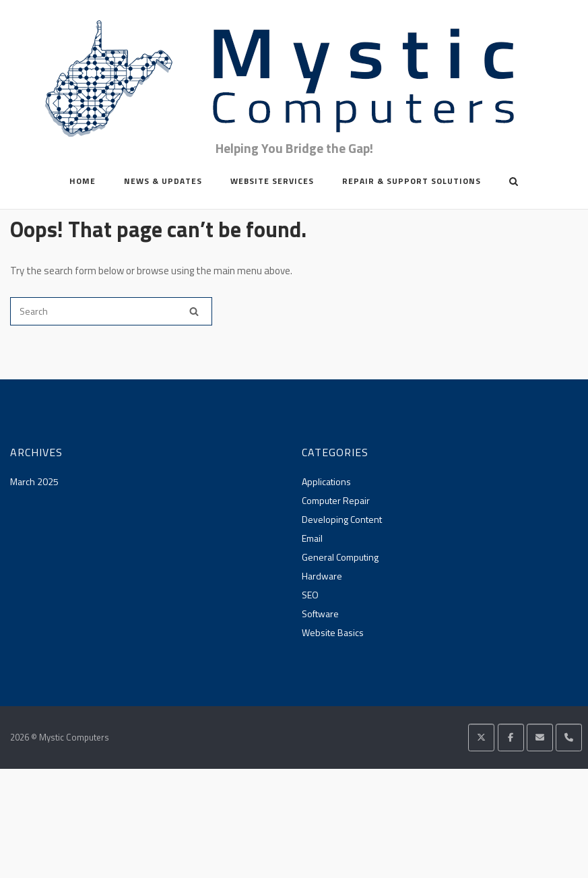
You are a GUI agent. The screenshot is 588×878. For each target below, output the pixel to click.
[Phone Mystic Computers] (569, 738)
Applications (326, 481)
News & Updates (163, 181)
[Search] (194, 311)
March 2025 (34, 481)
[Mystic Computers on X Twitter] (481, 738)
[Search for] (111, 311)
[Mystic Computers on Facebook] (511, 738)
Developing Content (342, 519)
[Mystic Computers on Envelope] (540, 738)
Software (320, 614)
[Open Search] (514, 183)
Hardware (322, 576)
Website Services (272, 181)
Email (312, 538)
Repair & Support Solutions (412, 181)
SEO (310, 595)
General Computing (340, 557)
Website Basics (333, 632)
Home (83, 181)
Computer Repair (336, 500)
